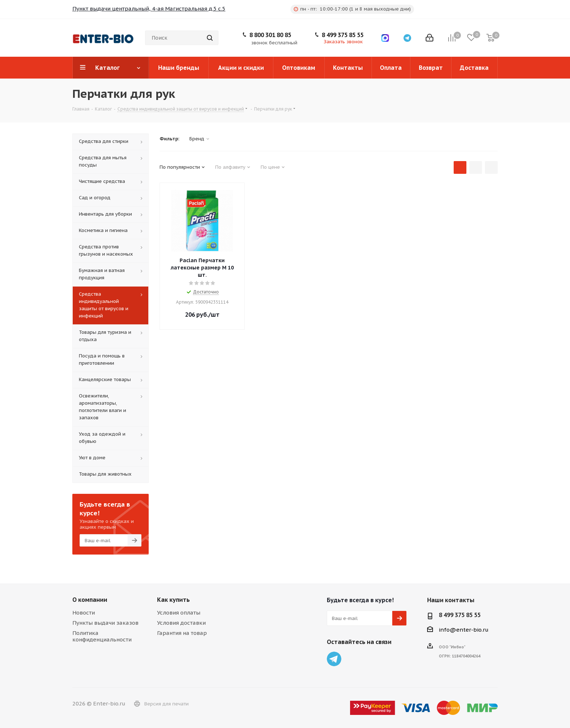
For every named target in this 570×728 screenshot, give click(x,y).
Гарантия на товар (182, 633)
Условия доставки (181, 623)
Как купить (173, 600)
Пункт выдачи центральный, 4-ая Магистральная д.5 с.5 (149, 9)
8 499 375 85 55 (343, 35)
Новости (84, 613)
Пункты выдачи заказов (105, 623)
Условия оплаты (179, 613)
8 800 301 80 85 (270, 35)
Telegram (334, 659)
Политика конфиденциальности (102, 636)
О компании (90, 600)
